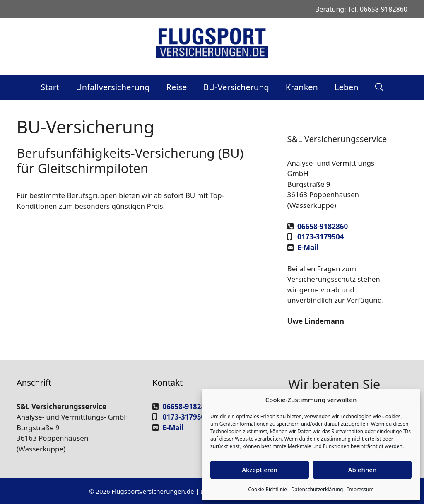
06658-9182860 (384, 9)
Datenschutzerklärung (317, 489)
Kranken (302, 87)
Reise (177, 87)
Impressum (360, 489)
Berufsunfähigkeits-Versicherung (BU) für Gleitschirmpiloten (130, 160)
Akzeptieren (260, 470)
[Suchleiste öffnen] (379, 87)
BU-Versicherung (236, 87)
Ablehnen (363, 470)
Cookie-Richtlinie (267, 489)
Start (50, 87)
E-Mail (308, 247)
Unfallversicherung (113, 87)
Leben (347, 87)
